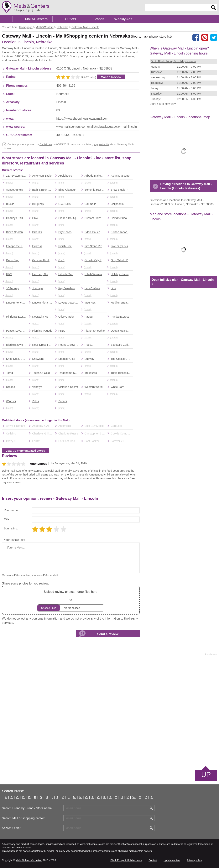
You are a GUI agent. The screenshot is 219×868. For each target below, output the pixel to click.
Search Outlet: (12, 828)
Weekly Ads (123, 19)
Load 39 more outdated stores (25, 451)
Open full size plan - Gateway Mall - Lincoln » (182, 282)
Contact (153, 860)
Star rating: (11, 528)
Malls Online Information (29, 860)
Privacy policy (194, 860)
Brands (99, 19)
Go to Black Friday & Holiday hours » (173, 61)
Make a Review (111, 77)
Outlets (70, 19)
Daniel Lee (46, 144)
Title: (7, 519)
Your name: (11, 510)
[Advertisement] (109, 710)
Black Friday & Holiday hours (126, 860)
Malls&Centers (36, 19)
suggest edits (101, 144)
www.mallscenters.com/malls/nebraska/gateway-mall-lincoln (96, 127)
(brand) (9, 183)
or (71, 600)
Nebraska (63, 94)
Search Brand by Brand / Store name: (27, 808)
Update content (172, 860)
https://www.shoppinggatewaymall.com (82, 119)
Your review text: (14, 540)
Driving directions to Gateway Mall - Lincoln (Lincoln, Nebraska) (186, 186)
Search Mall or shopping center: (23, 818)
